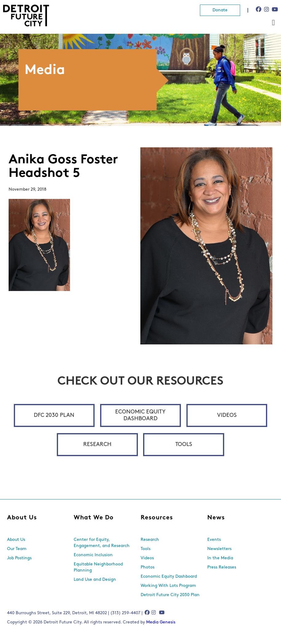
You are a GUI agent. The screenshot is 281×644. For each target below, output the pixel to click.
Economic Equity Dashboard (140, 415)
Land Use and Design (95, 580)
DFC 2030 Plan (54, 415)
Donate (220, 10)
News (216, 518)
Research (97, 445)
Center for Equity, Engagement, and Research (102, 543)
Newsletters (219, 549)
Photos (148, 567)
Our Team (17, 549)
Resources (157, 518)
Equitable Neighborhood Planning (98, 567)
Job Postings (19, 558)
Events (214, 540)
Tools (184, 445)
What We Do (94, 518)
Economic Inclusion (93, 555)
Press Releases (222, 567)
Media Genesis (161, 622)
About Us (22, 518)
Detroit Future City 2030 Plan (170, 595)
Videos (227, 415)
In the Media (220, 558)
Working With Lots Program (168, 586)
